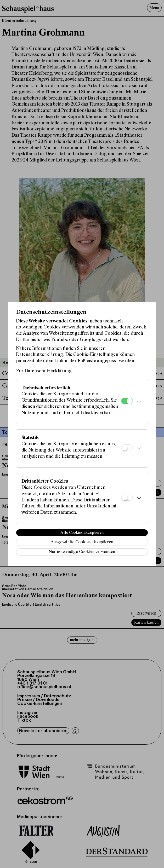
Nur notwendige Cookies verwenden (82, 552)
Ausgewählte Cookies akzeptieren (82, 542)
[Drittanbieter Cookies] (127, 497)
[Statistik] (127, 448)
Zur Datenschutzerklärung (44, 371)
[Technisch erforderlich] (127, 401)
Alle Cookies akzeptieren (82, 533)
